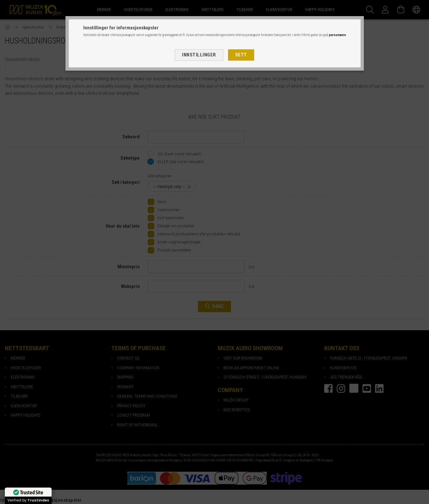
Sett (241, 55)
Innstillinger (199, 55)
